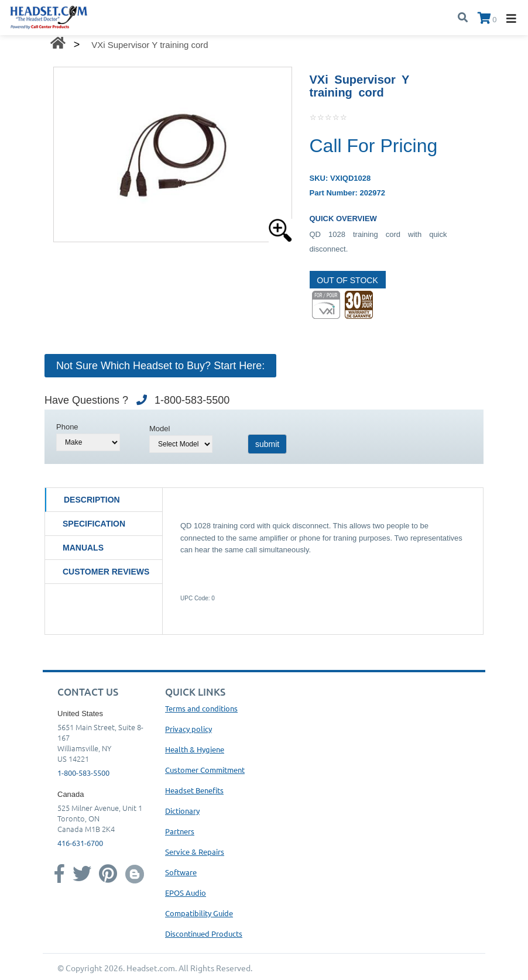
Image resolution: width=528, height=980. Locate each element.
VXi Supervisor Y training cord (150, 45)
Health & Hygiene (195, 749)
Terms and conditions (201, 708)
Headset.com (151, 968)
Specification (94, 524)
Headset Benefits (194, 790)
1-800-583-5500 (83, 773)
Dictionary (182, 811)
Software (181, 872)
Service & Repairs (195, 852)
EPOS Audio (186, 893)
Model (160, 429)
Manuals (83, 548)
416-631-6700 (80, 843)
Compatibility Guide (199, 913)
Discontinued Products (204, 933)
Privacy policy (188, 729)
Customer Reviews (106, 572)
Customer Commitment (205, 770)
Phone (67, 427)
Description (92, 500)
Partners (180, 831)
